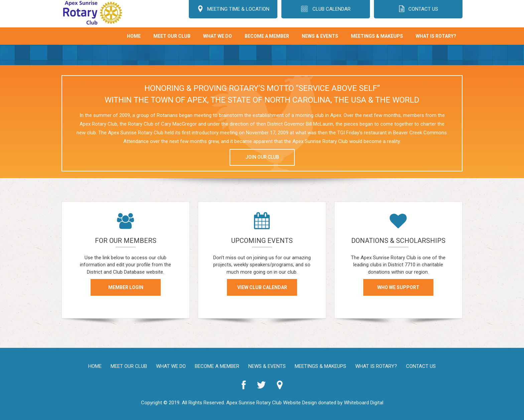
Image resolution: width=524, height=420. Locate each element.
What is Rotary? (436, 36)
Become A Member (267, 36)
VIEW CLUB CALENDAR (262, 287)
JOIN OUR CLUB (262, 157)
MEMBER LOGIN (125, 287)
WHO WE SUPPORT (398, 287)
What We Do (218, 36)
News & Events (320, 36)
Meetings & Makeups (377, 36)
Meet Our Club (172, 36)
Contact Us (421, 366)
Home (134, 36)
